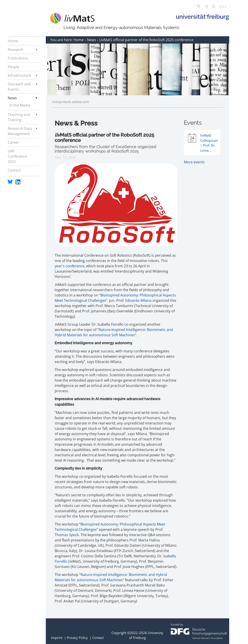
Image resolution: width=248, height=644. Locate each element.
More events (194, 162)
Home (79, 40)
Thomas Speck (67, 535)
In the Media (20, 105)
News (92, 40)
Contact (98, 638)
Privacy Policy (77, 638)
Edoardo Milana (138, 300)
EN (223, 7)
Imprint (57, 638)
